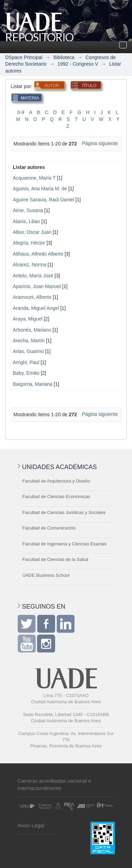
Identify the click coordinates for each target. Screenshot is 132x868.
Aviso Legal (31, 825)
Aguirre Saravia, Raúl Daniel (43, 200)
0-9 (21, 112)
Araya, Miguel (28, 319)
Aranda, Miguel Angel (36, 308)
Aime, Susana (28, 210)
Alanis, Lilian (27, 221)
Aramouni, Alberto (32, 297)
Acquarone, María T (34, 178)
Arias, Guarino (28, 351)
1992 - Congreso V (78, 64)
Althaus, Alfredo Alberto (38, 254)
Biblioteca (64, 57)
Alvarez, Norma (29, 265)
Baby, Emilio (26, 373)
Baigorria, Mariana (33, 384)
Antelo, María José (33, 276)
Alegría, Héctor (29, 243)
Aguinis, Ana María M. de (40, 189)
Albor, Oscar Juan (32, 232)
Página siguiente (100, 143)
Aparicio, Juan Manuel (37, 286)
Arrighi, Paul (26, 362)
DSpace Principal (24, 57)
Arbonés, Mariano (32, 330)
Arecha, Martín (29, 341)
